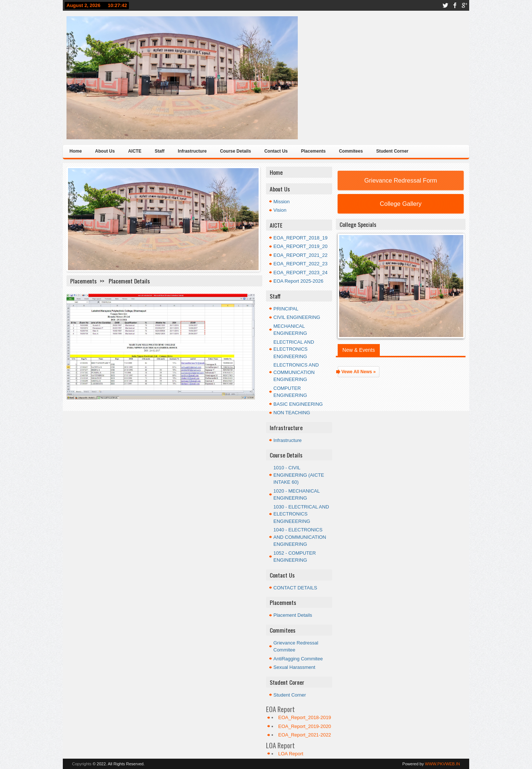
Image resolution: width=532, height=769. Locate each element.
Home (76, 151)
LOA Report (291, 754)
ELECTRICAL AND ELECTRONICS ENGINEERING (294, 349)
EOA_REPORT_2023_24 (300, 273)
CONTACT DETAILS (295, 588)
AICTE (135, 151)
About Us (105, 151)
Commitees (351, 151)
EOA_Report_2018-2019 (305, 717)
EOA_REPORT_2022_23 (300, 264)
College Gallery (401, 204)
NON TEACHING (292, 413)
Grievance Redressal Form (401, 180)
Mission (282, 202)
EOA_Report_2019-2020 (305, 726)
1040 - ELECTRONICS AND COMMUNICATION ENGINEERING (300, 537)
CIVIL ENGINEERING (297, 317)
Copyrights (82, 764)
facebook (455, 5)
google (464, 5)
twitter (445, 5)
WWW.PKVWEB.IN (442, 764)
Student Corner (392, 151)
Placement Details (293, 615)
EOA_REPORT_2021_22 (300, 255)
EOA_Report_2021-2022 (305, 735)
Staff (160, 151)
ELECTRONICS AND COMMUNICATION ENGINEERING (296, 372)
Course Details (235, 151)
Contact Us (276, 151)
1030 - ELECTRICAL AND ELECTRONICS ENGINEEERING (301, 514)
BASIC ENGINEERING (298, 404)
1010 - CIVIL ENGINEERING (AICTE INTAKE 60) (299, 475)
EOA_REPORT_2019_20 (300, 246)
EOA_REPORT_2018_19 (300, 238)
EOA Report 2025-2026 (298, 281)
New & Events (359, 350)
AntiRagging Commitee (298, 659)
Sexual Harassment (294, 667)
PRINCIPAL (286, 309)
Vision (280, 210)
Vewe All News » (359, 372)
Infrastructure (192, 151)
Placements (313, 151)
